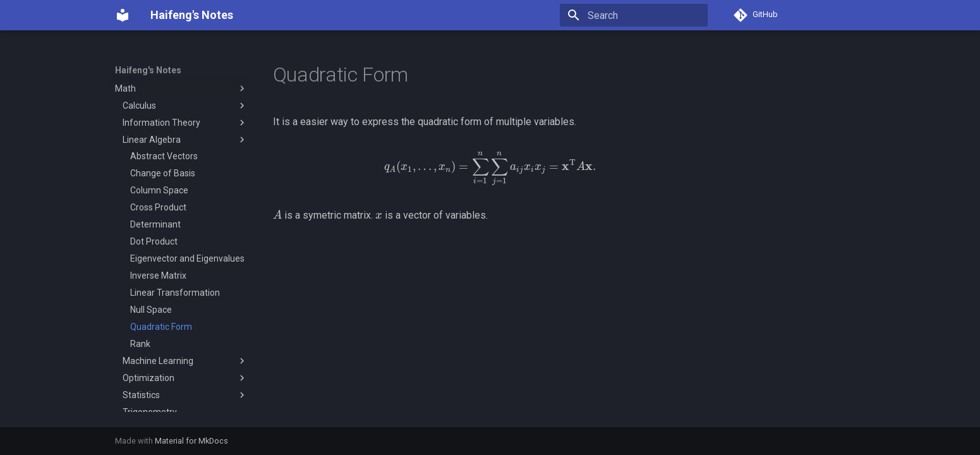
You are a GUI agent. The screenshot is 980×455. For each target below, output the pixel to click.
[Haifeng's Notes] (123, 15)
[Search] (634, 15)
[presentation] (490, 168)
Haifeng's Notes (148, 70)
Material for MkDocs (191, 441)
